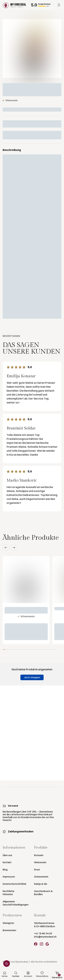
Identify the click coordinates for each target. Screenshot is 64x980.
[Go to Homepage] (14, 5)
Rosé (37, 870)
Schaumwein (41, 877)
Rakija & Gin (41, 884)
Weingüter (8, 923)
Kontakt (7, 862)
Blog (5, 870)
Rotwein (39, 855)
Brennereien (9, 930)
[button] (59, 5)
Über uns (7, 855)
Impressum (9, 877)
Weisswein (40, 862)
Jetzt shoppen (32, 677)
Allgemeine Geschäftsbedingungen (16, 903)
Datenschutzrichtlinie (14, 884)
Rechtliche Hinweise (8, 893)
